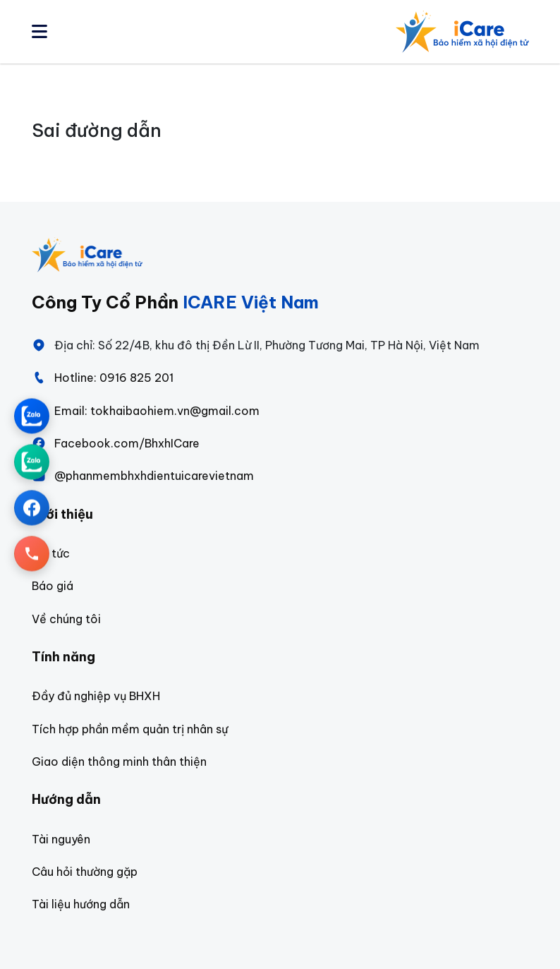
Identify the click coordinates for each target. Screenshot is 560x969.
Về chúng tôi (66, 619)
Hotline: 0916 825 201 (103, 378)
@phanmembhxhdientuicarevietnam (143, 476)
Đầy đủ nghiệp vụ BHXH (96, 696)
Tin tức (51, 553)
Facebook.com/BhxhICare (116, 443)
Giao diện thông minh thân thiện (119, 762)
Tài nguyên (61, 839)
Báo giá (53, 586)
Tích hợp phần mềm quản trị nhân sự (130, 729)
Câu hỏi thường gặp (85, 872)
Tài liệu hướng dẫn (81, 904)
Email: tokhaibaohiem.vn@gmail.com (146, 411)
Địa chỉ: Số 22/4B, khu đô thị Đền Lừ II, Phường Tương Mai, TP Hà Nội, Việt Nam (256, 345)
